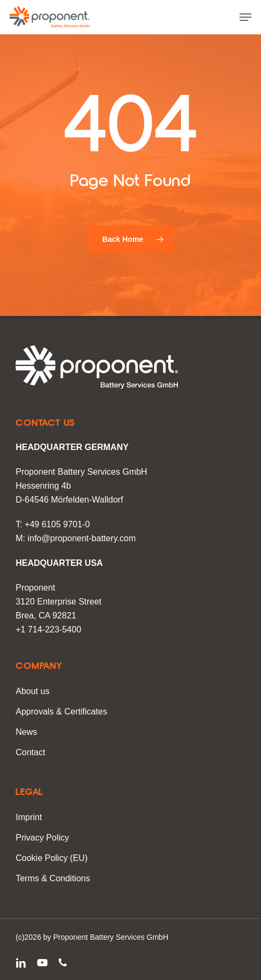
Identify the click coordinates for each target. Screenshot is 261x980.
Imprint (29, 817)
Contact (30, 752)
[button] (245, 17)
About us (32, 691)
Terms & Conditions (53, 878)
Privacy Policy (42, 838)
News (26, 732)
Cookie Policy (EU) (51, 858)
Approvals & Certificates (61, 712)
